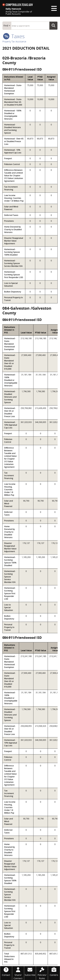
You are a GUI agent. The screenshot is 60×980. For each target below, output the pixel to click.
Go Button (54, 26)
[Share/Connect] (18, 973)
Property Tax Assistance (14, 41)
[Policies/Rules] (42, 973)
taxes (14, 36)
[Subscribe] (30, 971)
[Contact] (6, 971)
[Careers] (54, 971)
